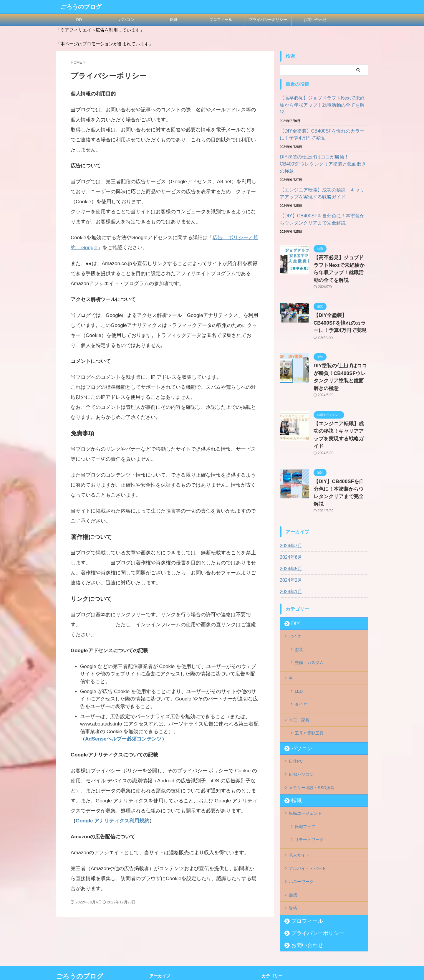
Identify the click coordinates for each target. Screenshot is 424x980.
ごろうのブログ (81, 7)
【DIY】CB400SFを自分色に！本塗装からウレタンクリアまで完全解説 (323, 205)
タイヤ (301, 633)
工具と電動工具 (309, 657)
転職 (174, 20)
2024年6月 (290, 500)
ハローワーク (301, 788)
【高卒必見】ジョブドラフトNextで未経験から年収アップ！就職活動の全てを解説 (323, 102)
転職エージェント (305, 731)
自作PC (296, 682)
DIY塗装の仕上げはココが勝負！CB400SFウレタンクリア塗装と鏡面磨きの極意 (323, 153)
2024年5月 (290, 511)
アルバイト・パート (307, 776)
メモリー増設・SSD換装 (312, 706)
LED (299, 624)
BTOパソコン (301, 694)
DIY (79, 20)
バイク (295, 578)
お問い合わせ (315, 20)
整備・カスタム (309, 600)
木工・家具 (299, 645)
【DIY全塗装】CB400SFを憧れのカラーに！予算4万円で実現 (323, 128)
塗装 (299, 590)
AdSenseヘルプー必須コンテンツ (123, 739)
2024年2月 (290, 523)
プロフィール (221, 20)
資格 (293, 812)
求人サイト (299, 764)
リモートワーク (309, 752)
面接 (293, 800)
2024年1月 (290, 534)
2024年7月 (290, 488)
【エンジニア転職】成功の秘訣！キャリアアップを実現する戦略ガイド (323, 179)
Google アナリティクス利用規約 (112, 821)
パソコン (127, 20)
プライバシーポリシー (268, 20)
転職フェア (305, 743)
